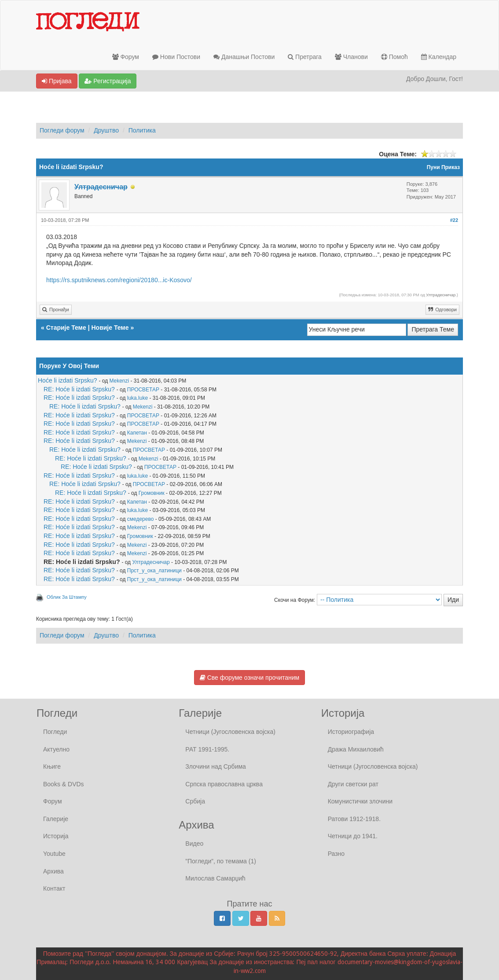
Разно (336, 854)
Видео (194, 844)
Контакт (54, 888)
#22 (454, 220)
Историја (56, 836)
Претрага (305, 57)
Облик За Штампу (67, 597)
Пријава (57, 81)
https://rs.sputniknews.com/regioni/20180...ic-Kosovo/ (119, 280)
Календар (439, 57)
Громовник (152, 493)
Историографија (351, 732)
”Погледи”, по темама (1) (221, 861)
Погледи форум (62, 130)
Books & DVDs (64, 784)
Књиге (52, 766)
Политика (142, 130)
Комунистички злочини (360, 801)
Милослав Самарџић (215, 878)
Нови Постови (176, 57)
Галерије (56, 819)
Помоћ (394, 57)
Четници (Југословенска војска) (230, 732)
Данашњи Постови (244, 57)
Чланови (351, 57)
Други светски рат (353, 784)
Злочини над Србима (216, 766)
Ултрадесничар (441, 295)
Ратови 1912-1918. (354, 819)
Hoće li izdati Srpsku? (68, 380)
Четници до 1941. (353, 836)
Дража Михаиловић (356, 749)
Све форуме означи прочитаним (249, 678)
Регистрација (108, 81)
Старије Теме (66, 328)
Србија (195, 801)
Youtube (54, 854)
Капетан (137, 433)
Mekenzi (119, 381)
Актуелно (56, 749)
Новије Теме (110, 328)
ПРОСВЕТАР (143, 390)
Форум (126, 57)
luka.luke (138, 398)
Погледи (55, 732)
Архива (53, 871)
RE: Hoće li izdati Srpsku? (79, 389)
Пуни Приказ (443, 167)
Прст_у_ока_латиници (154, 571)
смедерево (141, 519)
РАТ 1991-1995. (207, 749)
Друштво (106, 130)
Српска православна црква (224, 784)
